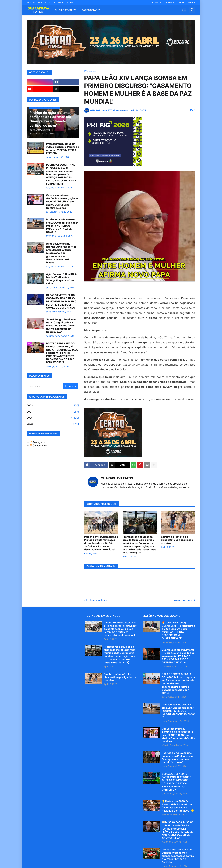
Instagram (157, 2)
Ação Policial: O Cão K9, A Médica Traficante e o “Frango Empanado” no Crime (61, 279)
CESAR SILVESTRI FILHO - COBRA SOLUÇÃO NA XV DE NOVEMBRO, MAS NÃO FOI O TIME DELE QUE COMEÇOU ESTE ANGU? (61, 301)
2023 (53, 405)
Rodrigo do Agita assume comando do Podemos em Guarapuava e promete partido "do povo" (177, 758)
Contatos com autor (64, 2)
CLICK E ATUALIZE (65, 10)
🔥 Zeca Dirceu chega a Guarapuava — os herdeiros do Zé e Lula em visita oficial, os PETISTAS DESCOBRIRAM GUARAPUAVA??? (178, 630)
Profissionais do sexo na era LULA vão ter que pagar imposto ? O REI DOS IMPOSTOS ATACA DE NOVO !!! (62, 226)
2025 (53, 418)
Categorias (89, 10)
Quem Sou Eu (45, 2)
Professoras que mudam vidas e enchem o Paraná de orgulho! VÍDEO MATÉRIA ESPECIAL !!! (63, 149)
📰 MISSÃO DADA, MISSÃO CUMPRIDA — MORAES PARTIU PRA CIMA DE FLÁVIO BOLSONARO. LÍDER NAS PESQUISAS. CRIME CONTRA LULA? (178, 830)
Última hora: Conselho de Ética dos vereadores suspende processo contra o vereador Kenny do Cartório (178, 856)
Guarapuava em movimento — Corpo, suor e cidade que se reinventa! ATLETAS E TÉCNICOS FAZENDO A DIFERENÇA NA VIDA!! (178, 656)
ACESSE (31, 2)
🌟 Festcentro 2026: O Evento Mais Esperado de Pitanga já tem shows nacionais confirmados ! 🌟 (178, 806)
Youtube (191, 2)
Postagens (37, 442)
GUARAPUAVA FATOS (117, 478)
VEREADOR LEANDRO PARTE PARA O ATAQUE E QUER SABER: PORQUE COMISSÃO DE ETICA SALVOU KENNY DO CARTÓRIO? (177, 782)
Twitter (181, 2)
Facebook (169, 2)
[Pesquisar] (45, 386)
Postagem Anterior (97, 600)
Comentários (38, 445)
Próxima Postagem (183, 600)
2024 (53, 412)
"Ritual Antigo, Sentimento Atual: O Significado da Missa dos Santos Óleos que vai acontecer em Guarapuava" (62, 326)
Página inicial (91, 71)
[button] (184, 10)
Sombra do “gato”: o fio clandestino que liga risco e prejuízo (177, 540)
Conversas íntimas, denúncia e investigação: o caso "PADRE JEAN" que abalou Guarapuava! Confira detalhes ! (62, 202)
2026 (53, 424)
